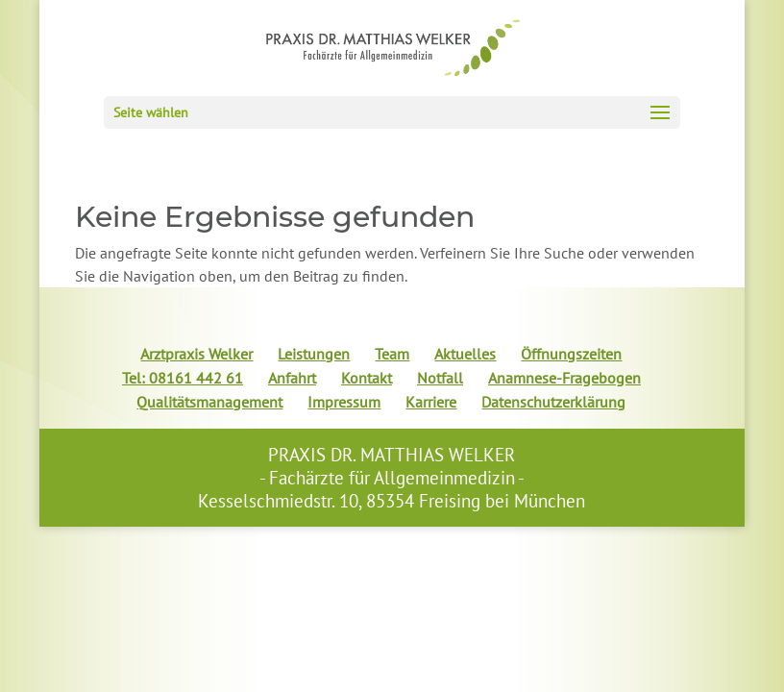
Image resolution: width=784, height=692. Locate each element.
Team (392, 354)
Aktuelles (465, 354)
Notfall (440, 378)
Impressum (344, 402)
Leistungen (314, 354)
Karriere (431, 402)
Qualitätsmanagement (209, 402)
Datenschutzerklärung (553, 402)
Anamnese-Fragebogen (564, 378)
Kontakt (367, 378)
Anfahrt (292, 378)
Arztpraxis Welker (196, 354)
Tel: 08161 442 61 (183, 378)
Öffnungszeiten (571, 354)
